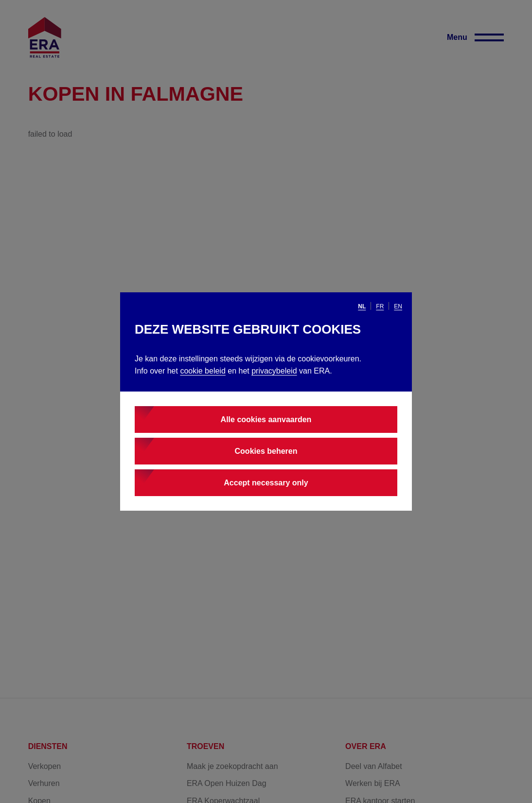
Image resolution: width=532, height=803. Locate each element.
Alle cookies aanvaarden (266, 419)
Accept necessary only (266, 483)
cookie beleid (203, 371)
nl (362, 306)
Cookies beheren (266, 451)
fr (380, 306)
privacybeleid (274, 371)
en (398, 306)
